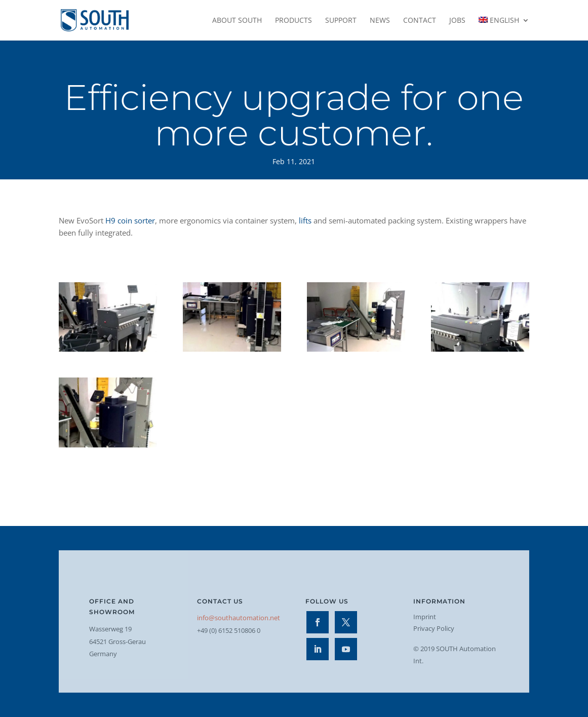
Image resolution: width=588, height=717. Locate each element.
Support (341, 21)
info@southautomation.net (239, 618)
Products (293, 21)
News (380, 21)
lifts (305, 220)
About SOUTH (237, 21)
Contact (420, 21)
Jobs (457, 21)
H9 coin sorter (130, 220)
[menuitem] (504, 29)
